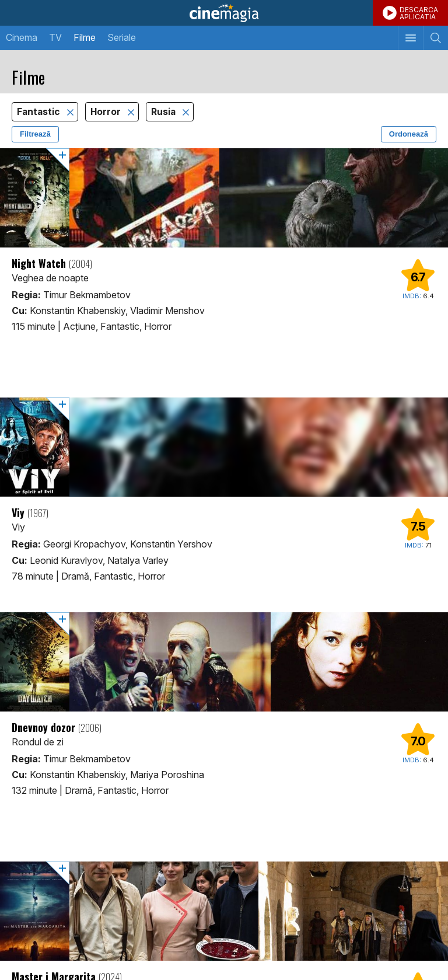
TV (55, 37)
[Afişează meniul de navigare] (410, 38)
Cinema (22, 37)
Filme (85, 37)
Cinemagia (224, 13)
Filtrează (35, 134)
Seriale (122, 37)
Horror (107, 112)
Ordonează (409, 134)
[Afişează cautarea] (435, 38)
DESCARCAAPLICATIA (419, 13)
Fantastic (40, 112)
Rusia (164, 112)
